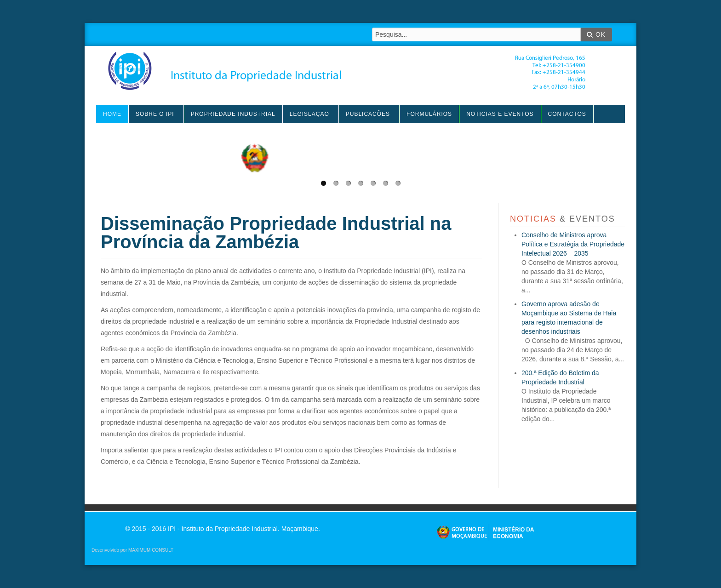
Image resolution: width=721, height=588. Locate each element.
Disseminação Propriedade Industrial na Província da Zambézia (276, 233)
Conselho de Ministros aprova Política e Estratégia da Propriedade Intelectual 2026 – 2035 (573, 244)
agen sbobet (86, 494)
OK (596, 34)
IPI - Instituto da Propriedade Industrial (347, 71)
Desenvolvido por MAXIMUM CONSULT (132, 550)
